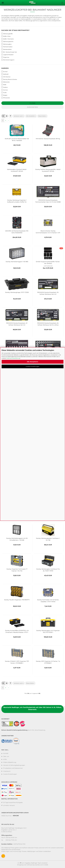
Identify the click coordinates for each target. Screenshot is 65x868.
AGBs (5, 759)
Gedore (4, 87)
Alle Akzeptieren (32, 362)
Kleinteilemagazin (8, 60)
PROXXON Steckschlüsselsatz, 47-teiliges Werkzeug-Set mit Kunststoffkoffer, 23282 (17, 324)
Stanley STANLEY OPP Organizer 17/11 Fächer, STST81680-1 (17, 662)
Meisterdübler (7, 49)
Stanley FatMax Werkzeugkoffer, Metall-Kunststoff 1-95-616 (48, 170)
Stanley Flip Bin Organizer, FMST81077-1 (17, 600)
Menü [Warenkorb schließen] (3, 3)
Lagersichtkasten (7, 55)
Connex (5, 90)
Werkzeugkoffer (7, 34)
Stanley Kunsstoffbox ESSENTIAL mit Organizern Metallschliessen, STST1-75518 (17, 631)
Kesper (4, 95)
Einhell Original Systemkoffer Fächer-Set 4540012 (48, 262)
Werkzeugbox (6, 44)
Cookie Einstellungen (33, 366)
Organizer (5, 57)
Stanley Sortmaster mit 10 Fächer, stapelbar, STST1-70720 (48, 601)
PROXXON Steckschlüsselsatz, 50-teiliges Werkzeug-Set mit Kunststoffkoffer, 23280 (48, 293)
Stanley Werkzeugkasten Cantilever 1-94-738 (48, 539)
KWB (4, 85)
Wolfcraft (5, 74)
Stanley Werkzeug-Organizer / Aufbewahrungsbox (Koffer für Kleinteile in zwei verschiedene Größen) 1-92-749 (17, 201)
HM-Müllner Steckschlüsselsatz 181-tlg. (48, 139)
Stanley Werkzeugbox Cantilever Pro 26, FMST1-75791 (48, 570)
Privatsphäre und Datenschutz (13, 768)
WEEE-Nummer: (7, 816)
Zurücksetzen (32, 107)
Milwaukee (6, 98)
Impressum (7, 771)
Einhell (4, 72)
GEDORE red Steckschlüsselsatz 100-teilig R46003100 (17, 232)
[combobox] (19, 116)
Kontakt (6, 753)
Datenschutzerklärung (13, 358)
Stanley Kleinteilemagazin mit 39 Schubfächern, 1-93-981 (17, 539)
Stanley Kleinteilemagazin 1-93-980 (17, 262)
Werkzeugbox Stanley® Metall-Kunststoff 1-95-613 (17, 170)
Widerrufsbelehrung (10, 762)
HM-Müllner (6, 77)
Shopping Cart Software (25, 865)
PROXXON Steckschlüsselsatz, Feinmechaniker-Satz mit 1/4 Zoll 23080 (48, 201)
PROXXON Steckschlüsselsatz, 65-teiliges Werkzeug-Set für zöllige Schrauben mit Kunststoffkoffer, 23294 (48, 324)
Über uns (6, 756)
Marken (5, 68)
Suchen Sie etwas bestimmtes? (15, 30)
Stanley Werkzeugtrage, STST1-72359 (17, 292)
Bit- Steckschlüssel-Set (9, 52)
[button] (3, 116)
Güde (4, 92)
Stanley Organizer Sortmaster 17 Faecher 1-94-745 (17, 570)
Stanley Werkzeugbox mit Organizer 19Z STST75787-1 (48, 631)
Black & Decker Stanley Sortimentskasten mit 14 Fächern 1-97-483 (48, 232)
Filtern (33, 103)
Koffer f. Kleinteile (8, 39)
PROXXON (5, 82)
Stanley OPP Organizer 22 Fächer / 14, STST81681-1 (48, 662)
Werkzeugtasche (7, 41)
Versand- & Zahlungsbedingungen (14, 765)
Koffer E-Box (6, 36)
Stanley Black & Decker (9, 79)
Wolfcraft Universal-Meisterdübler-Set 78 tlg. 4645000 (17, 139)
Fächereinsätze (7, 47)
